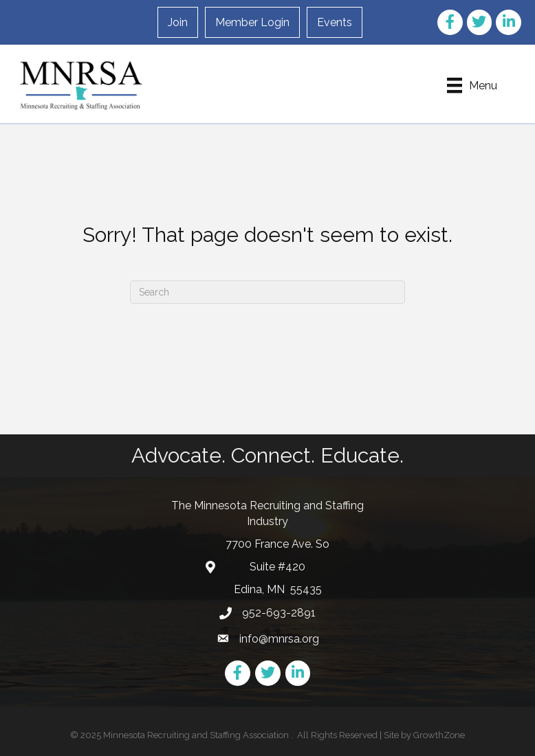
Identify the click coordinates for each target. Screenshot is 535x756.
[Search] (267, 292)
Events (335, 22)
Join (178, 22)
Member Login (252, 22)
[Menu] (472, 85)
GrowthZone (439, 735)
